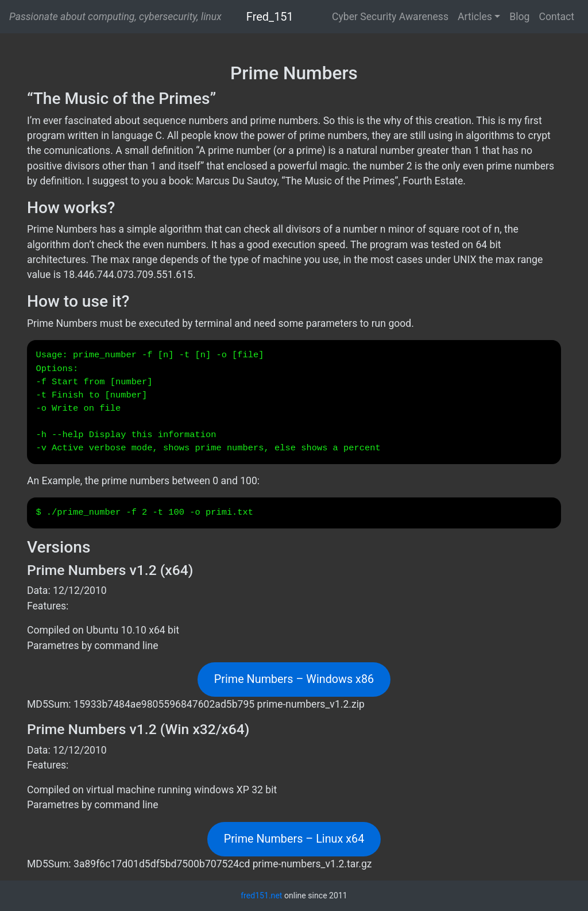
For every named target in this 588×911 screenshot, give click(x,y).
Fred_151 (270, 17)
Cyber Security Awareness (390, 17)
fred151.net (261, 895)
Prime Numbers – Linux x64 (294, 839)
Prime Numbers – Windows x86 (294, 679)
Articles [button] (475, 17)
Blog (519, 17)
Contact (556, 17)
